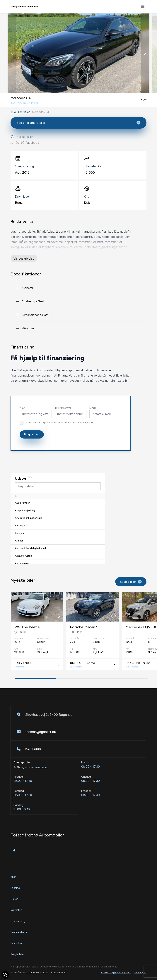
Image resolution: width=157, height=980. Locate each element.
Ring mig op (32, 434)
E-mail (93, 408)
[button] (145, 53)
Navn (23, 408)
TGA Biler (16, 112)
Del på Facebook (25, 143)
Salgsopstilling (23, 137)
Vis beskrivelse (24, 258)
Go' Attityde (140, 973)
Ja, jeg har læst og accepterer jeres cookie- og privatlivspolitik (59, 423)
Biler (27, 112)
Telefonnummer (63, 408)
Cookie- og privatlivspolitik (116, 973)
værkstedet (41, 767)
